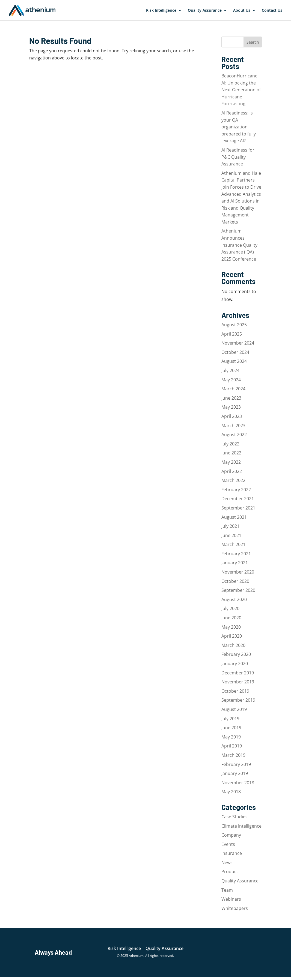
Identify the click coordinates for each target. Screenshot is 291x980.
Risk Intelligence (161, 10)
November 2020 (238, 572)
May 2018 (231, 792)
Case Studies (234, 817)
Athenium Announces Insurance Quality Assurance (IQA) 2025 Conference (239, 245)
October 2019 (235, 691)
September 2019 (238, 700)
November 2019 (238, 682)
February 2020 (236, 654)
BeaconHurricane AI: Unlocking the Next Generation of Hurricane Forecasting (241, 90)
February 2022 (236, 490)
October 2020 (235, 581)
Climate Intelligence (241, 826)
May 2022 (231, 462)
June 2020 (231, 618)
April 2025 (232, 334)
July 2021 (230, 526)
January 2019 (235, 773)
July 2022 (230, 444)
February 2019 (236, 764)
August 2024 (234, 361)
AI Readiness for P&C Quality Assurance (238, 157)
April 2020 (232, 636)
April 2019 (232, 746)
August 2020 (234, 599)
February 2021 (236, 554)
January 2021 (235, 563)
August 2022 (234, 435)
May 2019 (231, 737)
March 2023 (233, 426)
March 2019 (233, 755)
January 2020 (235, 664)
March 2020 (233, 645)
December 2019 (238, 673)
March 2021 (233, 544)
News (227, 863)
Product (230, 872)
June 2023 (231, 398)
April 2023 (232, 416)
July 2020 (230, 608)
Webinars (231, 899)
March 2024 (233, 389)
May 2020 (231, 627)
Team (227, 890)
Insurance (232, 853)
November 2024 (238, 343)
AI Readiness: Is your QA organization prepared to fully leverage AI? (239, 127)
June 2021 (231, 535)
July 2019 (230, 719)
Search (253, 42)
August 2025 (234, 325)
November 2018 (238, 783)
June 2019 (231, 728)
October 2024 (235, 352)
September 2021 (238, 508)
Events (228, 844)
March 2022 (233, 480)
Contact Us (272, 10)
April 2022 (232, 471)
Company (231, 835)
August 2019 (234, 709)
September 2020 (238, 590)
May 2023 (231, 407)
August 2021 (234, 517)
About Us (242, 10)
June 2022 (231, 453)
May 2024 (231, 380)
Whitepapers (235, 908)
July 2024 (230, 370)
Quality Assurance (205, 10)
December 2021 (238, 499)
